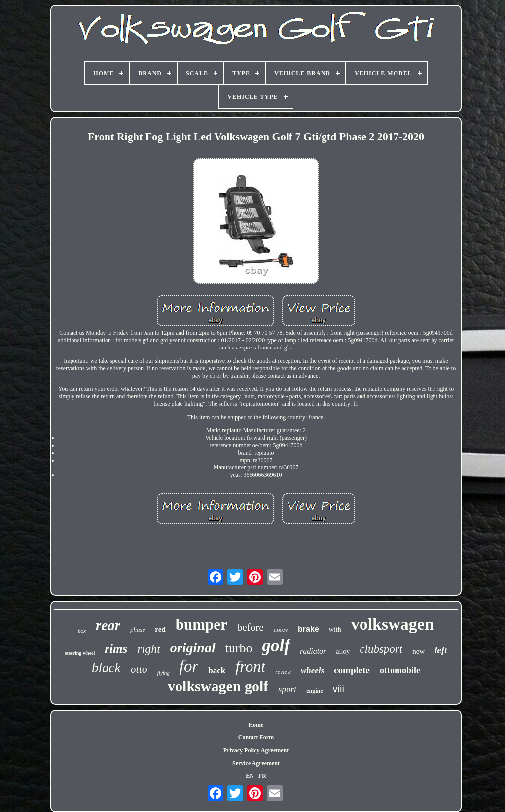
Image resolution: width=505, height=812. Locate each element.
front (250, 666)
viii (339, 689)
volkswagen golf (218, 686)
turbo (239, 648)
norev (281, 630)
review (283, 672)
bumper (201, 625)
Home (256, 725)
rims (116, 648)
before (251, 627)
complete (352, 670)
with (335, 630)
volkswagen (393, 624)
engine (314, 691)
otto (139, 669)
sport (287, 689)
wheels (312, 671)
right (149, 649)
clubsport (381, 649)
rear (108, 625)
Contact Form (256, 737)
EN (250, 776)
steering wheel (80, 653)
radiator (313, 651)
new (418, 651)
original (193, 647)
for (189, 666)
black (106, 668)
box (82, 631)
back (217, 671)
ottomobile (400, 670)
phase (138, 630)
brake (308, 629)
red (160, 629)
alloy (343, 651)
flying (163, 673)
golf (276, 645)
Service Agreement (256, 763)
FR (262, 776)
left (441, 650)
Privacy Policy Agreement (256, 750)
